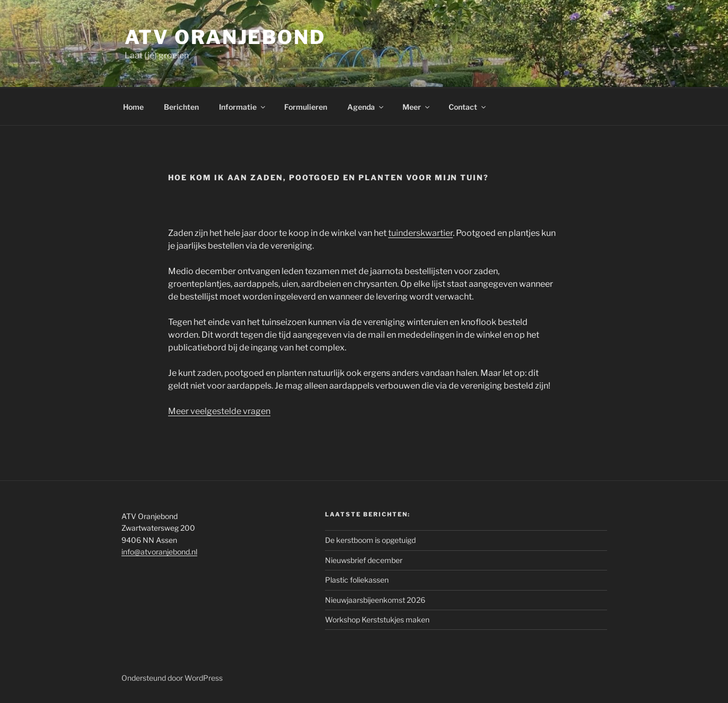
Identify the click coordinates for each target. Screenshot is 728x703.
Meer (417, 107)
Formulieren (306, 107)
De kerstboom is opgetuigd (370, 540)
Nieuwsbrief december (364, 560)
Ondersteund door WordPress (172, 678)
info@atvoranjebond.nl (159, 552)
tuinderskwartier (420, 233)
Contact (468, 107)
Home (133, 107)
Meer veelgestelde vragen (219, 411)
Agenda (366, 107)
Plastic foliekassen (357, 580)
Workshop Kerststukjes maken (377, 619)
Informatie (243, 107)
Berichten (181, 107)
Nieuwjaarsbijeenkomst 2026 (375, 600)
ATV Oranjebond (225, 37)
